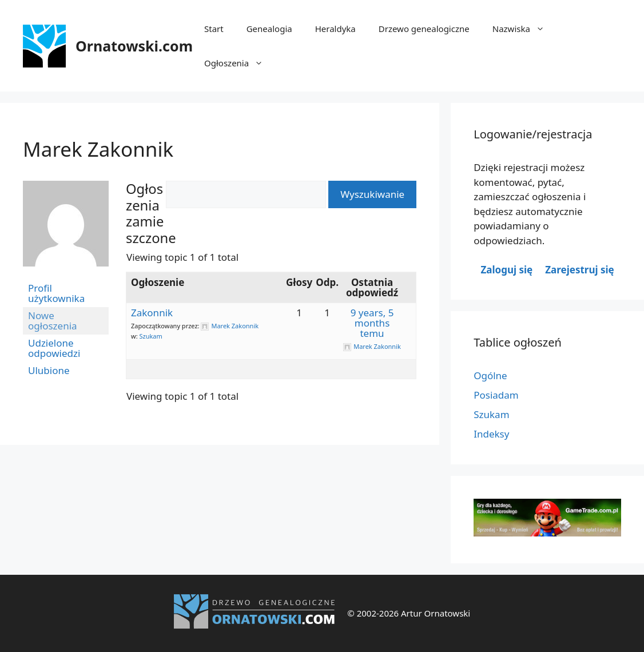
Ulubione (49, 370)
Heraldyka (335, 29)
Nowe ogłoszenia (53, 321)
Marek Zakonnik (98, 149)
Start (214, 29)
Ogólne (490, 375)
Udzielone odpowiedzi (54, 348)
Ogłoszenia (239, 63)
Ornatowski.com (134, 46)
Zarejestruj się (579, 270)
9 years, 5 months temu (372, 323)
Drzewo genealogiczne (424, 29)
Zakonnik (152, 313)
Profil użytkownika (56, 293)
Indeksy (491, 434)
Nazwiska (524, 29)
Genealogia (269, 29)
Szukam (150, 336)
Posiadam (496, 395)
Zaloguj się (507, 270)
